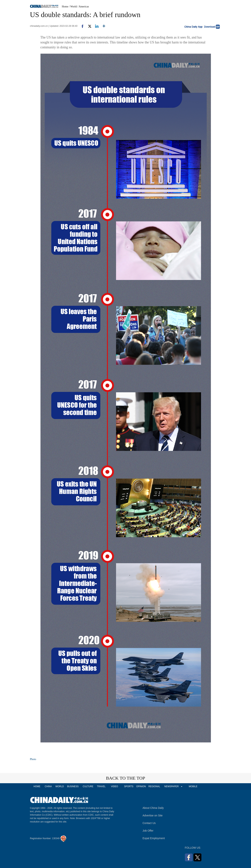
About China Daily (153, 808)
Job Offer (148, 831)
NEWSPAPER (171, 786)
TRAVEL (101, 786)
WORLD (60, 786)
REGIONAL (154, 786)
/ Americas (83, 7)
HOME (37, 786)
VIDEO (114, 786)
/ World (73, 7)
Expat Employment (154, 838)
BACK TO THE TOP (126, 778)
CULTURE (88, 786)
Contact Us (149, 823)
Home (65, 7)
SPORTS (129, 786)
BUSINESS (73, 786)
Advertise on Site (153, 815)
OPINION (141, 786)
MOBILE (193, 786)
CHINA (48, 786)
